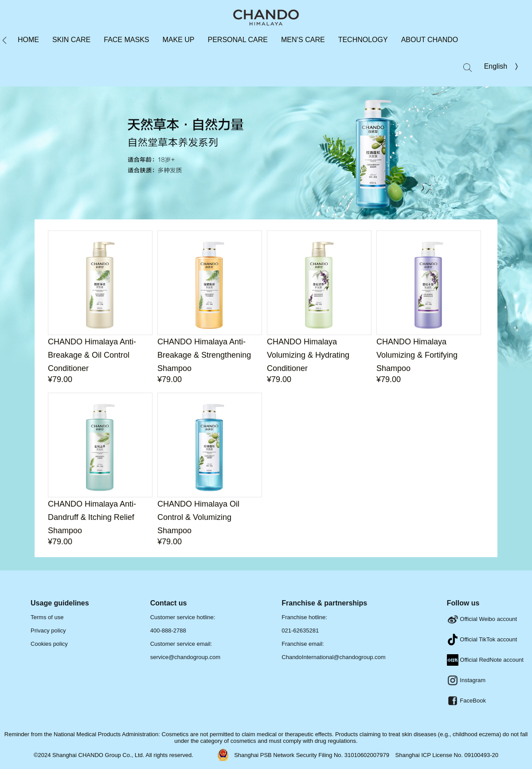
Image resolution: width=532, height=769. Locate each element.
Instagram (466, 680)
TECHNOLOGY (363, 40)
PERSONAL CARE (238, 40)
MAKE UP (179, 40)
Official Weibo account (482, 619)
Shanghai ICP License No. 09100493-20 (447, 755)
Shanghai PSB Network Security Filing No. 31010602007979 (312, 755)
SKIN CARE (71, 40)
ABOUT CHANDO (430, 40)
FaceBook (466, 701)
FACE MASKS (126, 40)
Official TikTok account (482, 639)
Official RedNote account (485, 660)
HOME (28, 40)
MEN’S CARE (303, 40)
